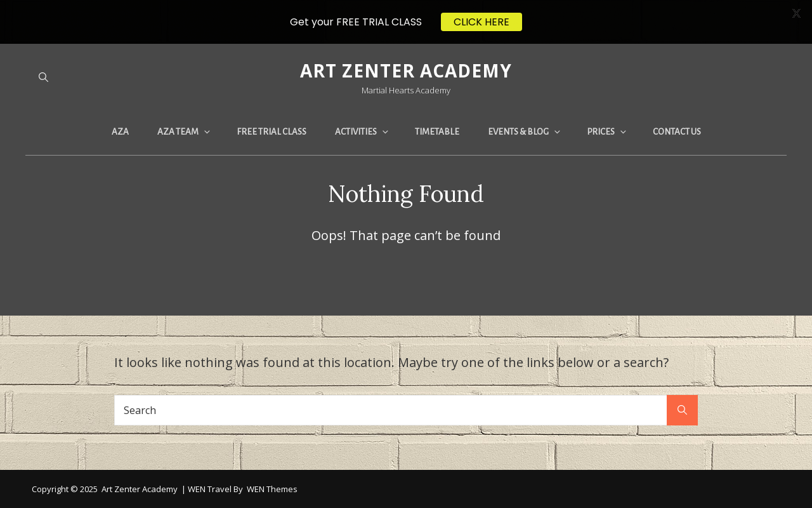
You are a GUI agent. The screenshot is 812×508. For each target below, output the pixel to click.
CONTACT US (677, 132)
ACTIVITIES (363, 132)
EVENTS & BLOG (525, 132)
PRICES (607, 132)
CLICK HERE (481, 22)
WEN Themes (272, 489)
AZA (120, 132)
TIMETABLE (437, 132)
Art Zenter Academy (406, 70)
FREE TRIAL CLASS (272, 132)
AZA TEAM (185, 132)
